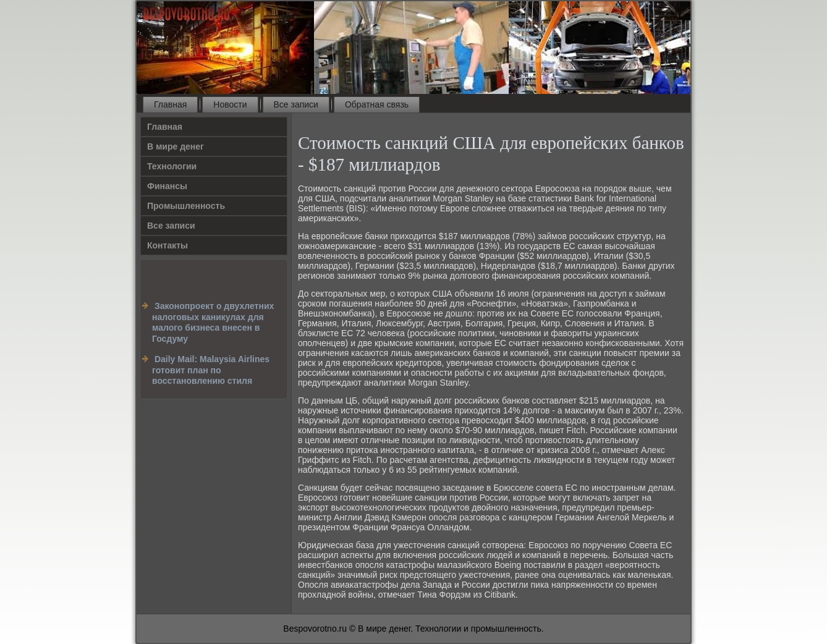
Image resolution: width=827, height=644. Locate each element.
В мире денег (176, 146)
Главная (170, 104)
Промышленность (186, 206)
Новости (230, 104)
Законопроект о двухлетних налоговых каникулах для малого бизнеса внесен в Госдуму (213, 322)
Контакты (168, 245)
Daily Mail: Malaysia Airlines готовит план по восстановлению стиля (211, 370)
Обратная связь (377, 104)
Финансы (167, 186)
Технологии (172, 166)
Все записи (296, 104)
